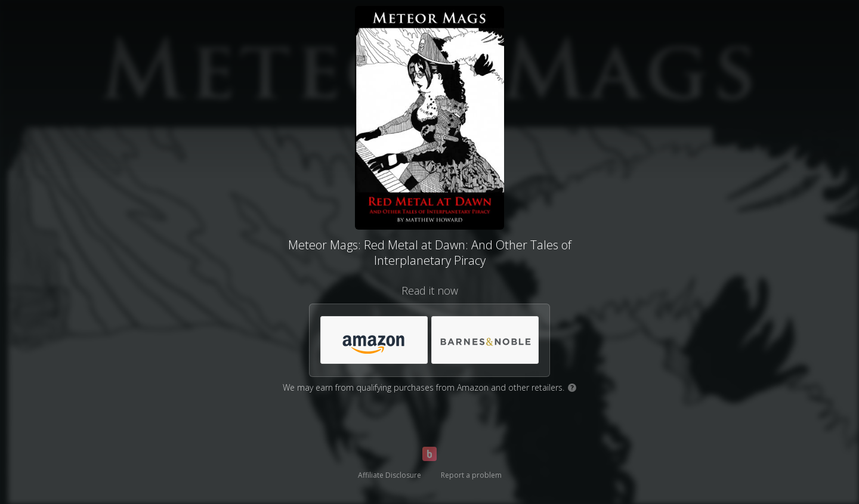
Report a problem (471, 475)
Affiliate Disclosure (390, 475)
